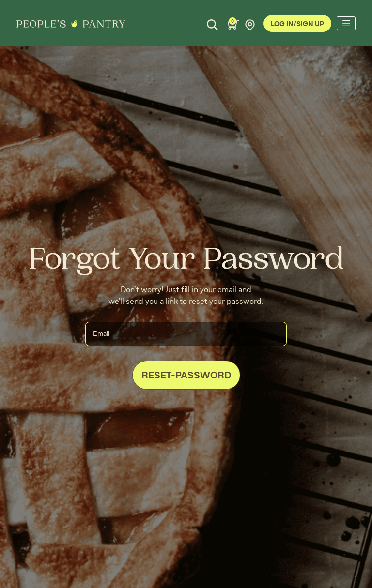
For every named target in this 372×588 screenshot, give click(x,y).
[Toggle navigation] (346, 23)
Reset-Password (186, 376)
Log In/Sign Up (297, 24)
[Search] (212, 25)
